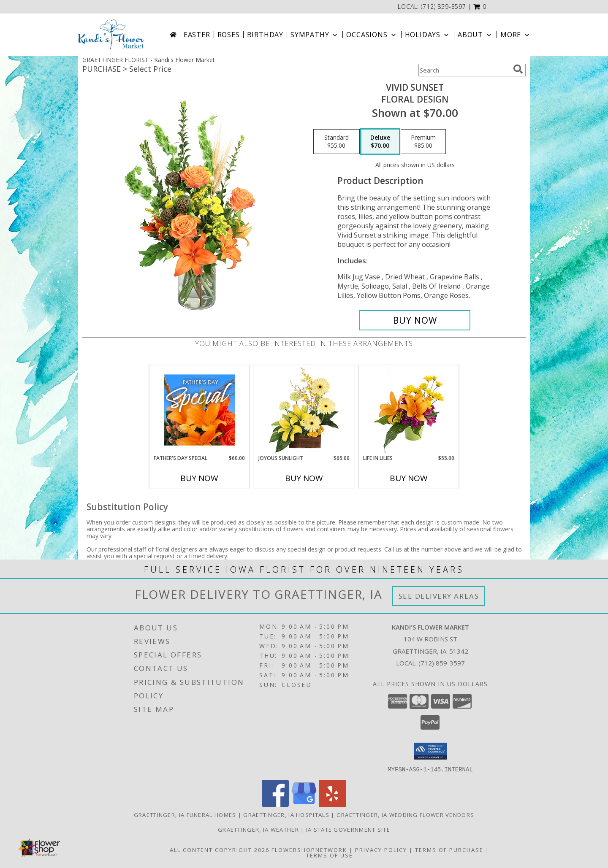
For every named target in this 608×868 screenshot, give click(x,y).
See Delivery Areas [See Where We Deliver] (439, 596)
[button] (480, 7)
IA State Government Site (348, 829)
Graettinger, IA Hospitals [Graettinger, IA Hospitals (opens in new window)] (286, 814)
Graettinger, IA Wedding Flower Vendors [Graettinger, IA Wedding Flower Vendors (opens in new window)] (405, 814)
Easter (197, 35)
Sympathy (315, 35)
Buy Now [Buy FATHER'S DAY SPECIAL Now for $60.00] (199, 478)
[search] (518, 69)
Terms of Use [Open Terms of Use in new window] (330, 855)
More (516, 35)
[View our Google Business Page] (304, 804)
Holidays (428, 35)
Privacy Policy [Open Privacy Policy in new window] (381, 849)
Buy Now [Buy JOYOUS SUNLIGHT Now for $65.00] (304, 478)
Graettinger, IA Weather (258, 829)
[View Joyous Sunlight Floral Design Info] (304, 410)
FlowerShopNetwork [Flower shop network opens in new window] (309, 849)
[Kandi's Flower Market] (111, 35)
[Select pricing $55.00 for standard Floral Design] (337, 142)
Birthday (265, 35)
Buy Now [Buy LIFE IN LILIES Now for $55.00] (409, 478)
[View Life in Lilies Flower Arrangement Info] (409, 410)
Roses (229, 35)
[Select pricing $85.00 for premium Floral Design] (423, 142)
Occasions (372, 35)
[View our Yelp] (333, 804)
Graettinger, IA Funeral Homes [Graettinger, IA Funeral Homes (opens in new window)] (185, 814)
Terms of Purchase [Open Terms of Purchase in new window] (449, 849)
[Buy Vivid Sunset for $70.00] (415, 320)
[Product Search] (464, 70)
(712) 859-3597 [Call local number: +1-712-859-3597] (444, 7)
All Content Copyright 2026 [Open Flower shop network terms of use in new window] (220, 849)
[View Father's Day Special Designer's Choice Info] (199, 410)
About (475, 35)
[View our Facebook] (275, 804)
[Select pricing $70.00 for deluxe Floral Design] (380, 142)
